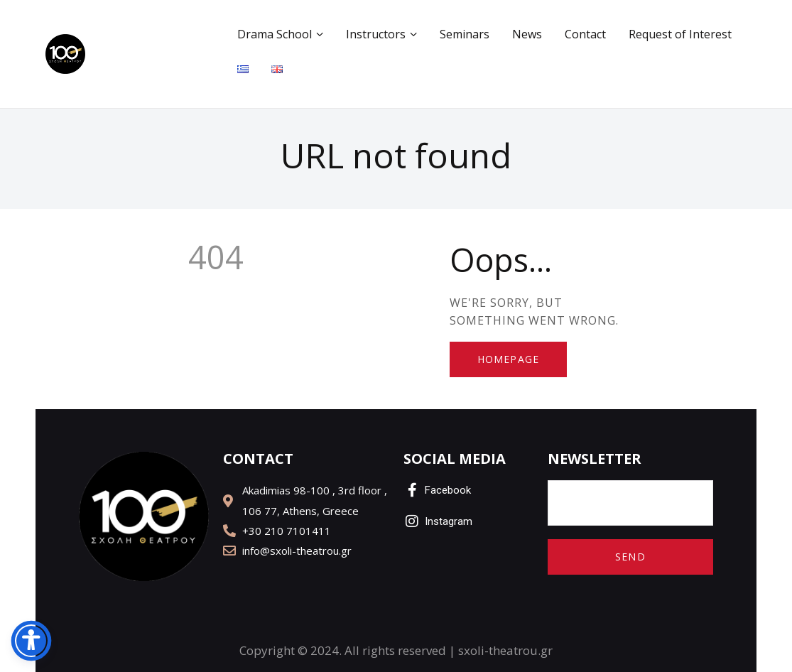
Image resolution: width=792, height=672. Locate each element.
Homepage (509, 359)
